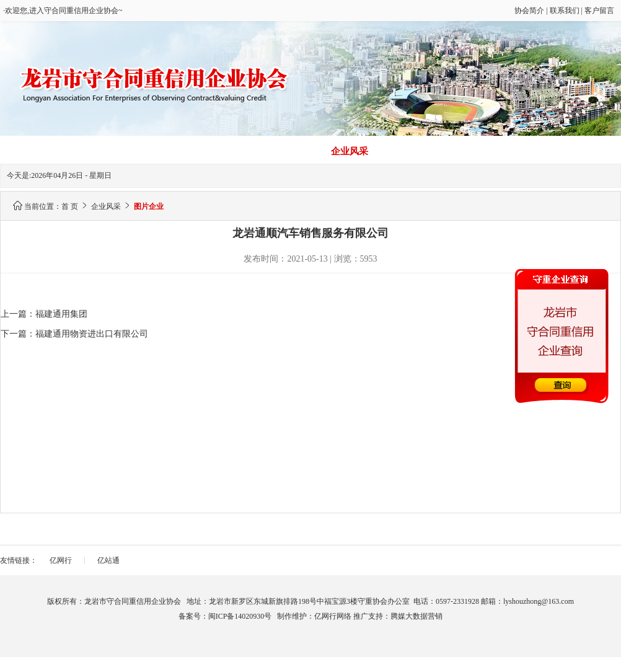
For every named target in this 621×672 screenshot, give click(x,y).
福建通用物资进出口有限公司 (92, 334)
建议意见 (427, 151)
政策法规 (504, 151)
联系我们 (565, 11)
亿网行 (61, 560)
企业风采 (350, 151)
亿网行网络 (333, 616)
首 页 (39, 151)
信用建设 (117, 151)
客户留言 (599, 11)
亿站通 (108, 560)
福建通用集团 (61, 314)
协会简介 (529, 11)
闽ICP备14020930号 (240, 616)
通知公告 (582, 151)
